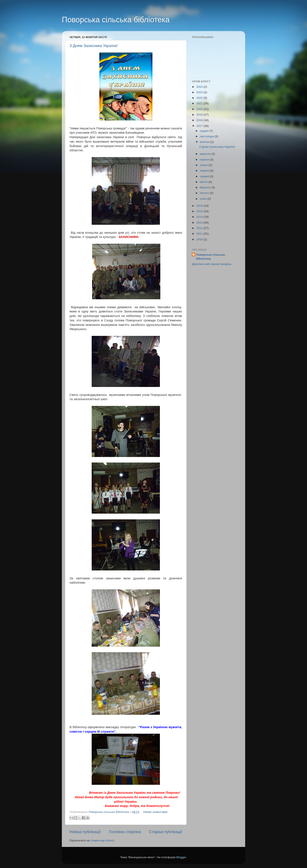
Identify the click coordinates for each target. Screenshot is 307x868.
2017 (200, 126)
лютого (205, 193)
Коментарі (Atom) (103, 840)
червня (205, 171)
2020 (200, 109)
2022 (200, 98)
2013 (200, 223)
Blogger (181, 857)
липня (204, 165)
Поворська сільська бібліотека (116, 20)
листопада (207, 136)
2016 (200, 206)
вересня (206, 154)
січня (203, 199)
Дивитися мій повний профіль (212, 264)
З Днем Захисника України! (94, 46)
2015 (200, 211)
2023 (200, 92)
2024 (200, 87)
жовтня (205, 142)
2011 (200, 234)
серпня (205, 160)
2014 (200, 217)
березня (206, 187)
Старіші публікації (166, 832)
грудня (205, 131)
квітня (204, 182)
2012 (200, 228)
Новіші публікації (85, 832)
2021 (200, 103)
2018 (200, 120)
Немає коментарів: (156, 812)
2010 (200, 239)
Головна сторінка (125, 832)
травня (205, 176)
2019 (200, 115)
